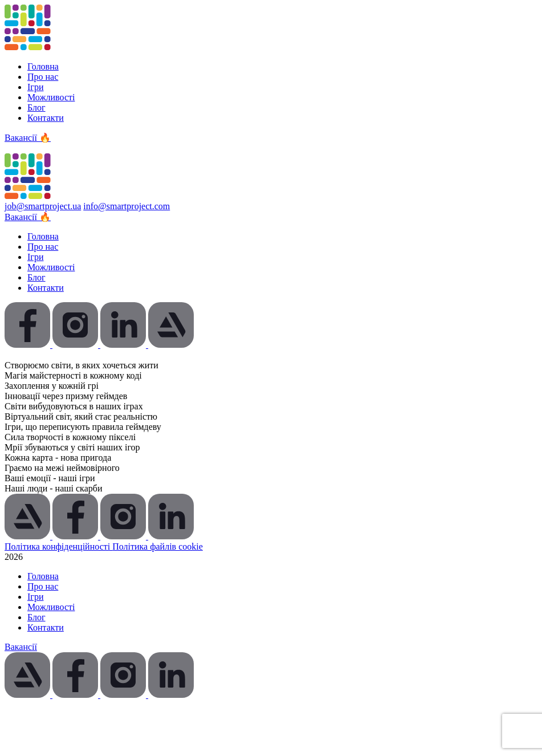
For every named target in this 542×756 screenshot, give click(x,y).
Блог (36, 107)
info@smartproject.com (127, 206)
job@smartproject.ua (43, 206)
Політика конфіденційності (58, 546)
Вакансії (21, 647)
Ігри (35, 87)
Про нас (43, 77)
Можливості (51, 97)
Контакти (46, 118)
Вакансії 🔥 (28, 138)
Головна (43, 66)
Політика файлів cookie (158, 546)
